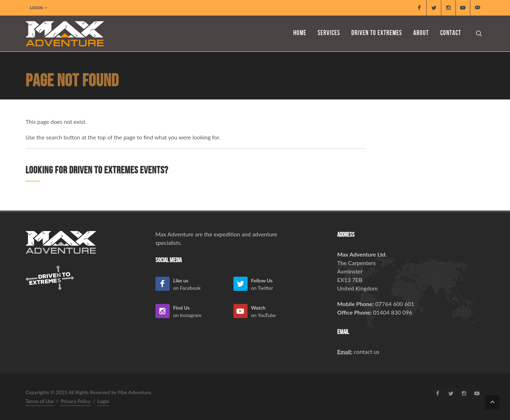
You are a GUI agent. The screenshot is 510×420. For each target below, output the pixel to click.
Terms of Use (40, 401)
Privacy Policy (75, 401)
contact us (367, 352)
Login (39, 8)
